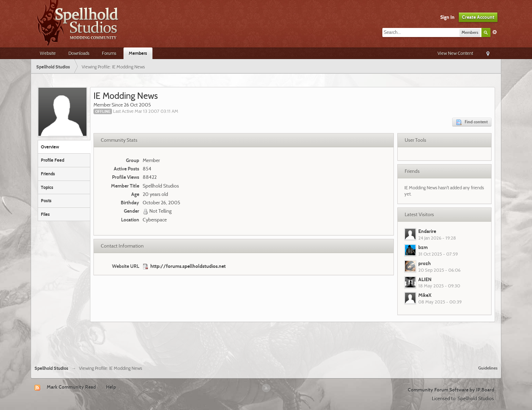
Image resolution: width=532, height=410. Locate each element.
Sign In (447, 17)
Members (138, 53)
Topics (47, 187)
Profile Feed (53, 160)
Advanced (495, 32)
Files (45, 214)
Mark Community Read (71, 387)
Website (48, 53)
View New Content (455, 53)
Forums (109, 53)
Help (111, 387)
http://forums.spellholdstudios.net (188, 266)
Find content (472, 122)
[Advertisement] (266, 341)
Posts (46, 200)
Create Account (478, 17)
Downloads (79, 53)
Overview (50, 147)
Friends (48, 174)
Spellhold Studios (51, 368)
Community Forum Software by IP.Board (451, 390)
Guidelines (488, 368)
